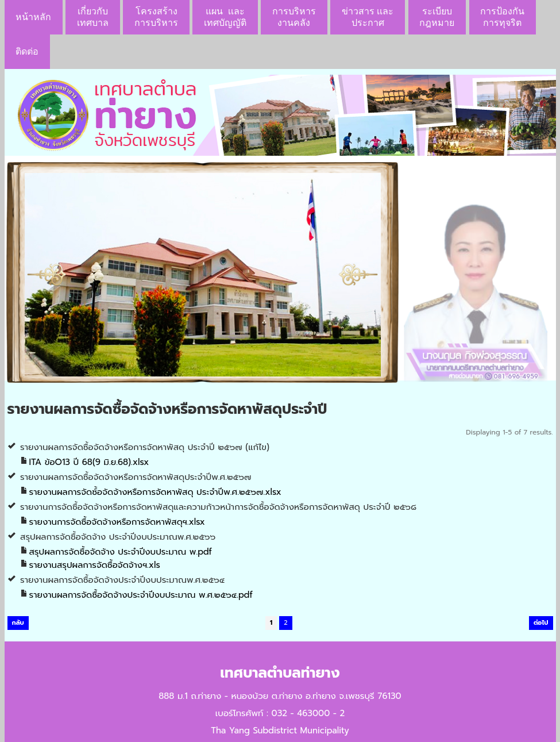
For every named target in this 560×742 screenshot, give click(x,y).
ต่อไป (541, 623)
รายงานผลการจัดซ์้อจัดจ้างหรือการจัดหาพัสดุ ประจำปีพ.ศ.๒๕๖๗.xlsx (155, 492)
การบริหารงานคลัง (294, 17)
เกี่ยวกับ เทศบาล (93, 17)
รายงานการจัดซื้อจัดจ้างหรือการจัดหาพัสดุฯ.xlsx (117, 522)
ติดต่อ (27, 51)
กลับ (18, 623)
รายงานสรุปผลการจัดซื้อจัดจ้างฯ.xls (95, 565)
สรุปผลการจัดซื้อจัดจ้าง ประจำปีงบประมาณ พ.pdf (121, 552)
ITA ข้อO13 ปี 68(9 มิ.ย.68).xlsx (89, 462)
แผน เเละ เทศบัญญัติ (225, 17)
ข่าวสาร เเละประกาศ (368, 17)
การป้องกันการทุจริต (502, 17)
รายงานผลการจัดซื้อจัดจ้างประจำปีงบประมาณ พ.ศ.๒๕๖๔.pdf (141, 595)
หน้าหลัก (33, 17)
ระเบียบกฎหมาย (437, 17)
